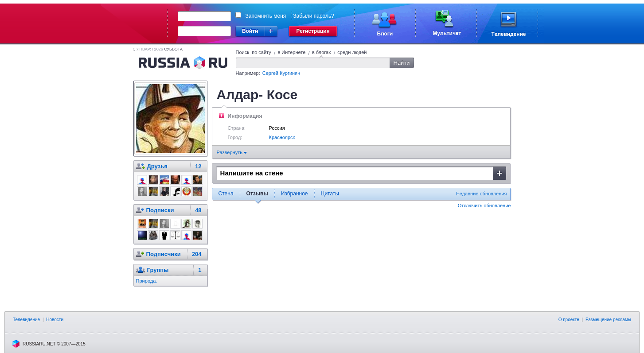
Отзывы (257, 194)
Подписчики (164, 254)
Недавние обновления (482, 194)
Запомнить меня (266, 16)
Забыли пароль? (314, 16)
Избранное (295, 194)
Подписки (160, 210)
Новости (55, 320)
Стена (226, 194)
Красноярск (282, 137)
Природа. (147, 281)
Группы (158, 270)
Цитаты (330, 194)
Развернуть (232, 152)
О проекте (569, 320)
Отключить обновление (484, 206)
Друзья (157, 166)
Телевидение (26, 320)
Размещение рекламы (608, 320)
